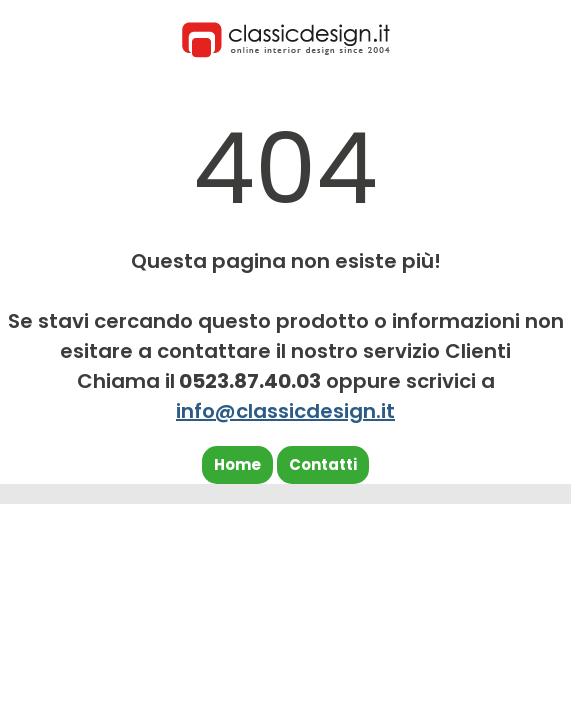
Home (237, 464)
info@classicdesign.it (285, 411)
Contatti (323, 464)
